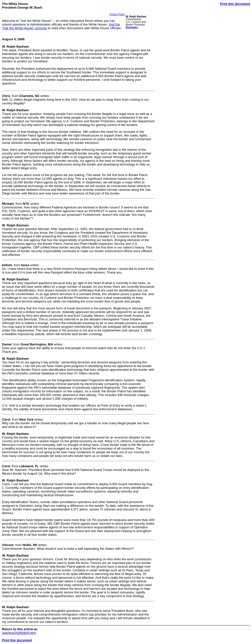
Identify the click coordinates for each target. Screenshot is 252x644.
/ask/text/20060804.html (19, 633)
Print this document (235, 4)
